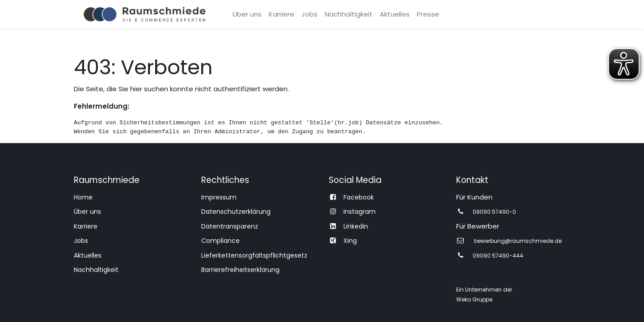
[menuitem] (247, 15)
